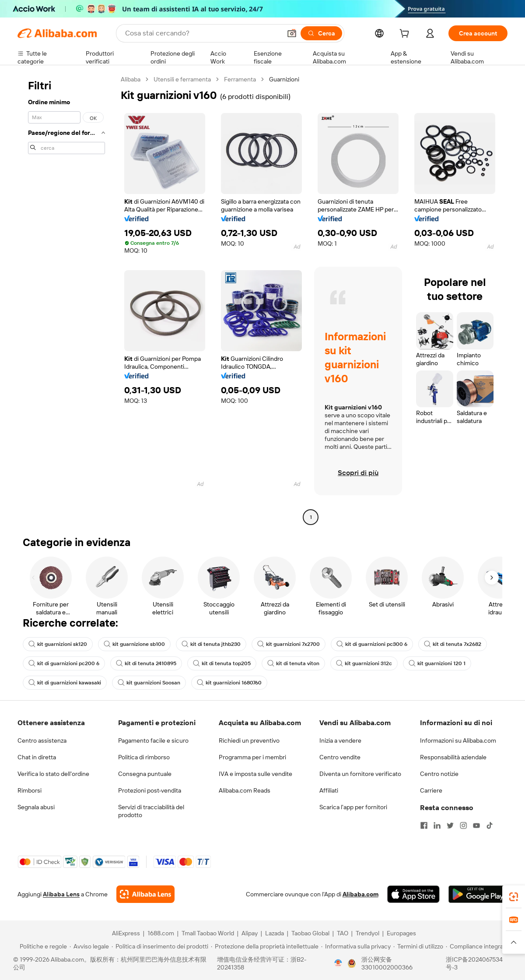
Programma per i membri (252, 757)
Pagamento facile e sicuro (153, 740)
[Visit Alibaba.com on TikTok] (490, 825)
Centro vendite (340, 757)
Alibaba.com (360, 894)
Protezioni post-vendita (150, 790)
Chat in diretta (37, 757)
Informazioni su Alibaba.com (458, 740)
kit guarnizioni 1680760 (229, 683)
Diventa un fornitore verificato (360, 774)
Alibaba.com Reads (245, 790)
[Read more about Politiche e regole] (42, 946)
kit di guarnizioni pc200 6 (64, 663)
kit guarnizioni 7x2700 (289, 644)
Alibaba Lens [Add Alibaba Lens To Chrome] (61, 894)
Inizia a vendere (340, 740)
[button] (292, 33)
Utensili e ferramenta (182, 79)
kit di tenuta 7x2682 (453, 644)
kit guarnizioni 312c (364, 663)
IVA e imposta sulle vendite (255, 774)
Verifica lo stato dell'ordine (53, 774)
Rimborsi (30, 790)
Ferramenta (240, 79)
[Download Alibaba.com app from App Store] (413, 894)
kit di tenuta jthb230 (211, 644)
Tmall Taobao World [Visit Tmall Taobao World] (208, 933)
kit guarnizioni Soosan (149, 683)
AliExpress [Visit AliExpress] (126, 933)
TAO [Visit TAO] (343, 933)
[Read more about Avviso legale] (89, 946)
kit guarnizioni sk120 (58, 644)
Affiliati (329, 790)
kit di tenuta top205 (222, 663)
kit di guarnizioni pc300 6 (372, 644)
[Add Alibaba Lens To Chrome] (145, 894)
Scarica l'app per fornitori (353, 807)
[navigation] (66, 299)
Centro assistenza (42, 740)
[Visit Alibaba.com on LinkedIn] (437, 825)
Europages (401, 933)
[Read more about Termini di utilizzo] (418, 946)
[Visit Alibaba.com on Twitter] (450, 825)
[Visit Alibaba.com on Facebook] (424, 825)
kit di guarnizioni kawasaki (65, 683)
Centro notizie (439, 774)
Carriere (431, 790)
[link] (514, 897)
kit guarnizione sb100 (134, 644)
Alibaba (131, 79)
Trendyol (367, 933)
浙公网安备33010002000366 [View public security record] (387, 963)
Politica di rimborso (144, 757)
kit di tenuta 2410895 (146, 663)
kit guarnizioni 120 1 (437, 663)
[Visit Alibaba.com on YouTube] (476, 825)
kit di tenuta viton (293, 663)
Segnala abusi (36, 807)
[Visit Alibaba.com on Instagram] (463, 825)
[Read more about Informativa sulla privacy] (356, 946)
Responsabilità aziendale (453, 757)
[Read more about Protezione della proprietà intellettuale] (265, 946)
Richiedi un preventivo (249, 740)
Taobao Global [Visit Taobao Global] (310, 933)
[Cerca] (321, 33)
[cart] (406, 35)
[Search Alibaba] (202, 33)
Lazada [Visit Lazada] (275, 933)
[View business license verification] (338, 963)
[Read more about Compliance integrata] (477, 946)
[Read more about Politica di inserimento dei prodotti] (160, 946)
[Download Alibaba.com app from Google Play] (478, 894)
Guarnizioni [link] (284, 79)
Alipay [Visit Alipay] (250, 933)
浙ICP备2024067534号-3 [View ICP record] (474, 963)
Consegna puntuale (145, 774)
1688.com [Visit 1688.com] (161, 933)
